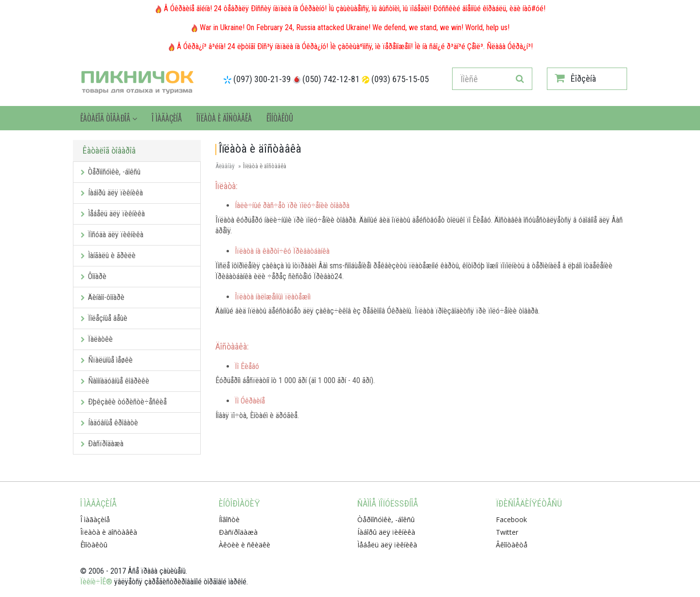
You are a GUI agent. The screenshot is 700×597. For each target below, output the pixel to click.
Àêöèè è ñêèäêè (245, 545)
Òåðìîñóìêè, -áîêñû (111, 172)
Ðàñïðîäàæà (102, 444)
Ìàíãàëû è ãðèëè (108, 255)
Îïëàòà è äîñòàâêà (224, 118)
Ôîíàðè (94, 276)
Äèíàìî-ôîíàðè (103, 297)
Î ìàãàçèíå (167, 118)
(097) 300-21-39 (262, 79)
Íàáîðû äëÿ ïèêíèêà (112, 193)
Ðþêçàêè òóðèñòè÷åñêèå (124, 402)
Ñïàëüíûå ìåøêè (107, 360)
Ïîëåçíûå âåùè (104, 318)
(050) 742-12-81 (331, 79)
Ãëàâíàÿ (225, 166)
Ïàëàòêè (97, 339)
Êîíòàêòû (280, 118)
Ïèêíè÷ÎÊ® (96, 582)
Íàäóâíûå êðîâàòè (109, 423)
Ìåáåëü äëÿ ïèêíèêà (113, 214)
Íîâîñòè (229, 519)
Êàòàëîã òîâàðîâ (109, 118)
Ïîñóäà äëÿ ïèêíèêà (112, 235)
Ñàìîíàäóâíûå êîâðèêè (115, 381)
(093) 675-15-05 (400, 79)
